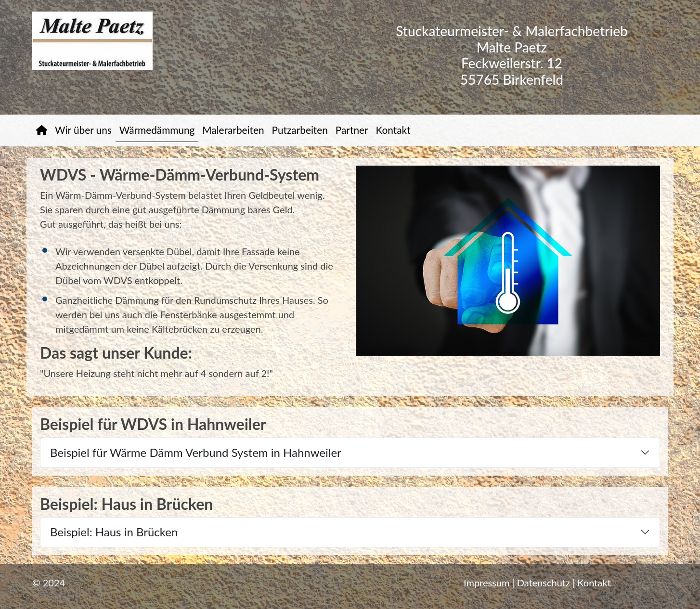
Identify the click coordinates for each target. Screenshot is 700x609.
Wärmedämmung (157, 130)
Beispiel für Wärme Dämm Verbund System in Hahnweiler (196, 452)
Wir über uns (83, 130)
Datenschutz (544, 583)
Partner (352, 130)
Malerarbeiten (233, 130)
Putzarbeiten (300, 130)
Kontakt (393, 130)
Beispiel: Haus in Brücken (114, 532)
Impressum (486, 583)
